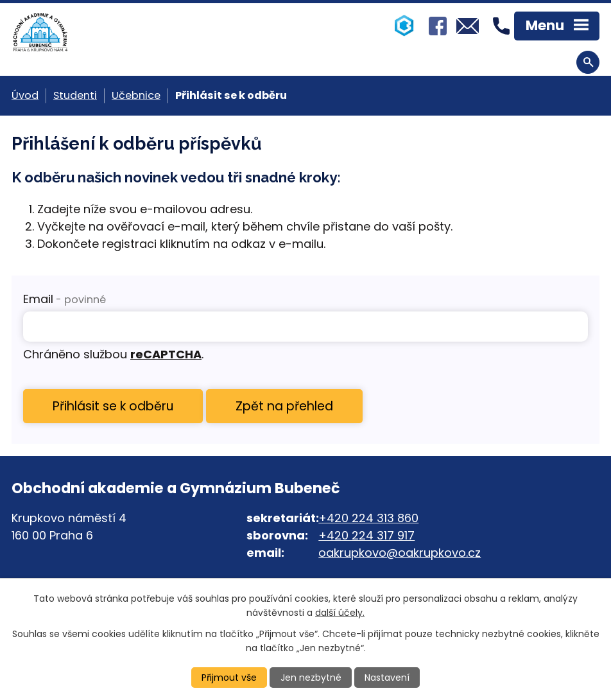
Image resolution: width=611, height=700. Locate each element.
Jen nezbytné (311, 678)
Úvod (25, 95)
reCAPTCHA (166, 354)
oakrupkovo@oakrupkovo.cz (400, 553)
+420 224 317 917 (366, 535)
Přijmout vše (229, 678)
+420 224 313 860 (368, 518)
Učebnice (136, 95)
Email (65, 299)
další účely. (340, 613)
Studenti (75, 95)
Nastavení (387, 678)
